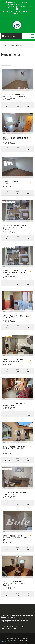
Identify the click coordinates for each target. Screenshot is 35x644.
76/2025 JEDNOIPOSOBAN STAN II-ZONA (16, 139)
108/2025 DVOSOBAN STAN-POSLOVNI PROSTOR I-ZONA (15, 95)
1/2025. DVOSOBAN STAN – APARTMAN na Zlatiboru (14, 361)
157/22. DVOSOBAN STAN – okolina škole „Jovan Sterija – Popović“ (15, 583)
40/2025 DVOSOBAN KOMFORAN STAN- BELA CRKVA (16, 317)
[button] (32, 36)
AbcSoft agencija (22, 640)
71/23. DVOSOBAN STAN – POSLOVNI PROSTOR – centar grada (15, 538)
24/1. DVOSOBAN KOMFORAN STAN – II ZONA (15, 493)
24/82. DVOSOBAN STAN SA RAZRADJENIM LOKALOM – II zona (14, 449)
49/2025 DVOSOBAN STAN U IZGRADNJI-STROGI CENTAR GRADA (14, 227)
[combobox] (6, 64)
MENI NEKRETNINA (9, 36)
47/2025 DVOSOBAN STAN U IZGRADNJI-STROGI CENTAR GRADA (14, 273)
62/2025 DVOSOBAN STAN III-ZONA (15, 183)
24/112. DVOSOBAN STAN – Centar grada (14, 404)
